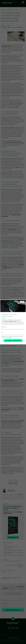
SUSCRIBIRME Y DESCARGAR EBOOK (13, 341)
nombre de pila (4, 327)
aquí (10, 338)
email (2, 333)
